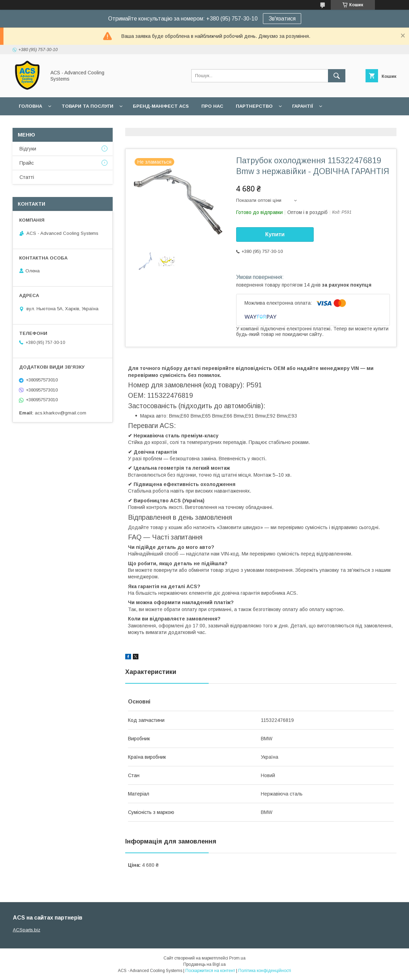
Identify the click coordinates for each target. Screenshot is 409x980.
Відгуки (28, 149)
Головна (30, 106)
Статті (27, 177)
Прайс (27, 163)
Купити (275, 234)
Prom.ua (237, 958)
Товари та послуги (87, 106)
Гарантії (303, 106)
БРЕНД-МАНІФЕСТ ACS (161, 106)
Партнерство (254, 106)
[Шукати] (337, 76)
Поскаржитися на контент (210, 971)
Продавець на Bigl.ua (205, 964)
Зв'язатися (282, 19)
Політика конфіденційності (265, 971)
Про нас (212, 106)
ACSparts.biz (27, 930)
